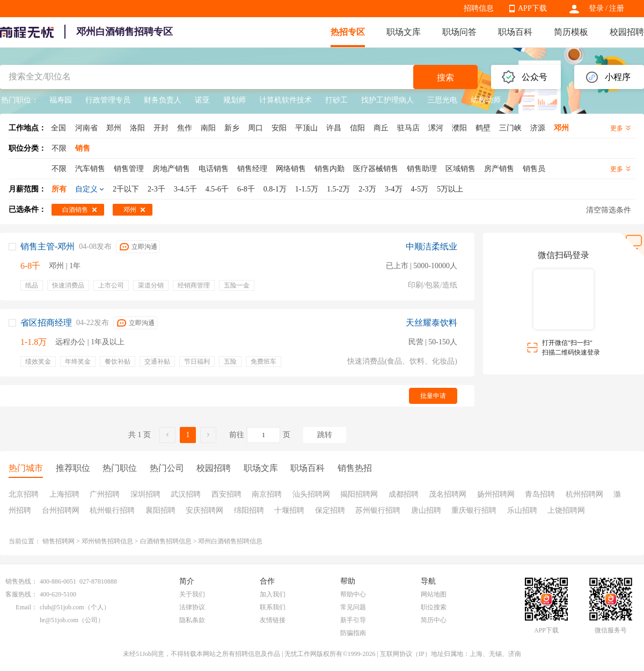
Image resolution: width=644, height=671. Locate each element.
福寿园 (61, 100)
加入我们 (273, 594)
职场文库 (404, 32)
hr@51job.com (59, 620)
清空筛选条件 (609, 210)
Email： (27, 607)
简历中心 (434, 620)
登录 (596, 8)
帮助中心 (353, 594)
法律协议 (192, 607)
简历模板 (571, 32)
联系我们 (273, 607)
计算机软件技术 (286, 100)
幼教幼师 (486, 100)
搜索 (445, 78)
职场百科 (515, 32)
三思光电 (442, 100)
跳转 (325, 435)
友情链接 (273, 620)
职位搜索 (434, 607)
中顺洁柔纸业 (431, 246)
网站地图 (434, 594)
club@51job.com (62, 607)
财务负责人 (163, 100)
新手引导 (353, 620)
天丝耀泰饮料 (431, 323)
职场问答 (459, 32)
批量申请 (433, 396)
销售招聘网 (58, 541)
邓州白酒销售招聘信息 (230, 541)
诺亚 (202, 100)
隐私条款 (192, 620)
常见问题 (353, 607)
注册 (617, 8)
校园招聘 (627, 32)
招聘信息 (479, 8)
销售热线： (21, 581)
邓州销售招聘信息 (107, 541)
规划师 (235, 100)
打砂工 (336, 100)
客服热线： (21, 594)
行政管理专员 (108, 100)
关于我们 (192, 594)
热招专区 (348, 32)
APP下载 (532, 8)
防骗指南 (353, 633)
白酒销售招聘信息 (166, 541)
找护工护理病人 (387, 100)
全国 (58, 128)
